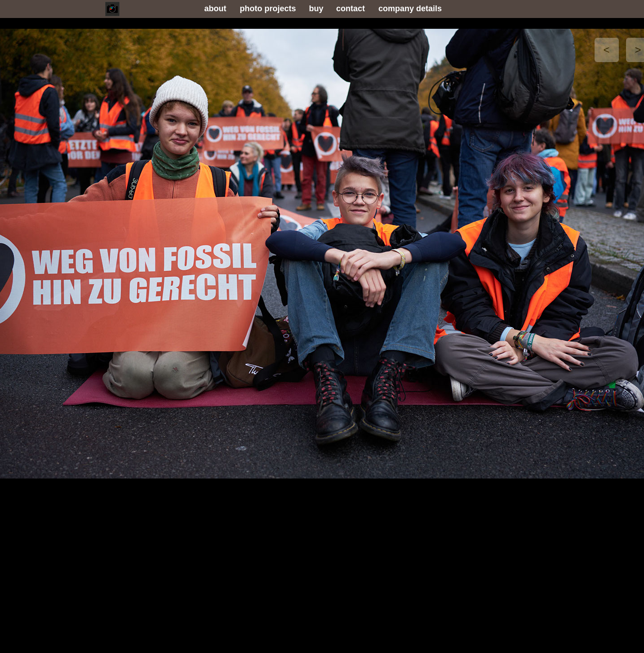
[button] (607, 50)
